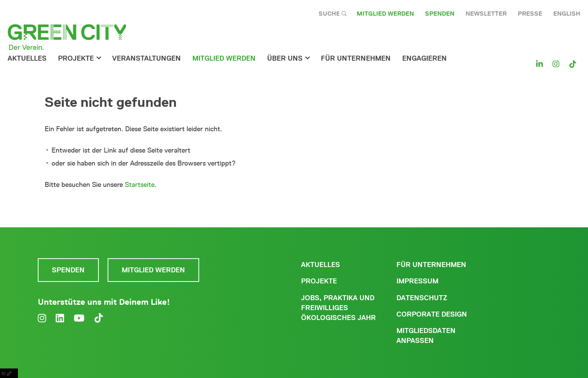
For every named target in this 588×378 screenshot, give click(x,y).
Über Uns (285, 58)
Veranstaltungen (147, 58)
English (567, 14)
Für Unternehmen (431, 265)
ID (9, 373)
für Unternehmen (356, 58)
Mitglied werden (385, 14)
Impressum (417, 281)
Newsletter (486, 14)
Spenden (440, 14)
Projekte (76, 58)
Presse (530, 14)
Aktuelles (27, 58)
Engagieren (424, 58)
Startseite (140, 185)
